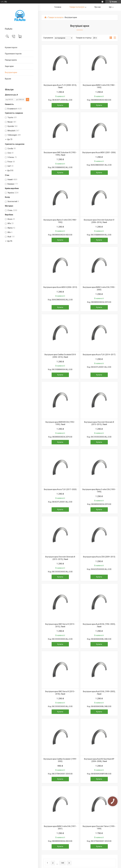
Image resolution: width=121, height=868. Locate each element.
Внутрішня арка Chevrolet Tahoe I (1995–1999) (99, 828)
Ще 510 (10, 170)
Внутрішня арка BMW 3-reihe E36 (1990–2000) (99, 288)
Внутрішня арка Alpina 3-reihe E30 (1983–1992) (60, 221)
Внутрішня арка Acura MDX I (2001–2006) (99, 152)
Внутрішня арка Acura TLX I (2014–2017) (99, 355)
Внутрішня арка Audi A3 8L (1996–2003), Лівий (99, 625)
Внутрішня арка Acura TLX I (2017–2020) (60, 489)
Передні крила (11, 60)
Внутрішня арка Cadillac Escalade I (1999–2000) (60, 760)
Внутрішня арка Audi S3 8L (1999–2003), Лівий (99, 693)
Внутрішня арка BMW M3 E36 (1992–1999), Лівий (60, 423)
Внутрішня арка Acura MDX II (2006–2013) (60, 287)
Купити (60, 105)
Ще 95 (10, 241)
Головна (58, 7)
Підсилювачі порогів (13, 54)
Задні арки (9, 66)
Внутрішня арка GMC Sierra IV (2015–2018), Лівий (60, 693)
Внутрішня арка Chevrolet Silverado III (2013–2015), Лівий (99, 423)
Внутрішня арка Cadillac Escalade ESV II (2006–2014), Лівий (60, 356)
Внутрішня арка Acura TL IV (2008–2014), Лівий (60, 86)
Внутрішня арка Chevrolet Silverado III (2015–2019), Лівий (60, 558)
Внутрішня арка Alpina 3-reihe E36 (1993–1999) (99, 491)
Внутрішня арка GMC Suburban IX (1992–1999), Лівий (60, 154)
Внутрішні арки (11, 72)
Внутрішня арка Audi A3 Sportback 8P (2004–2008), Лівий (99, 760)
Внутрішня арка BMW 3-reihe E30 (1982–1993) (99, 86)
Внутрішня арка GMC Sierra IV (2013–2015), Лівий (60, 625)
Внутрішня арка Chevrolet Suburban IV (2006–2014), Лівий (99, 221)
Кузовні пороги (11, 47)
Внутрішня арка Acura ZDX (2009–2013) (99, 557)
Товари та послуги (77, 7)
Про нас (98, 7)
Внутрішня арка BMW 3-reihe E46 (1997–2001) (60, 828)
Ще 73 (10, 139)
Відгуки (8, 79)
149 (62, 863)
